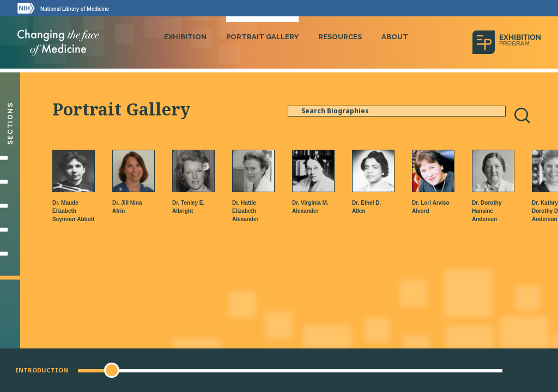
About (395, 37)
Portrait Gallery (262, 37)
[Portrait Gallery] (10, 278)
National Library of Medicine (75, 9)
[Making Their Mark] (10, 206)
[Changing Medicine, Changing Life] (10, 230)
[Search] (522, 115)
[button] (112, 370)
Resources (340, 37)
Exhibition (185, 37)
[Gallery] (10, 254)
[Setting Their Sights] (10, 182)
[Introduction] (10, 158)
